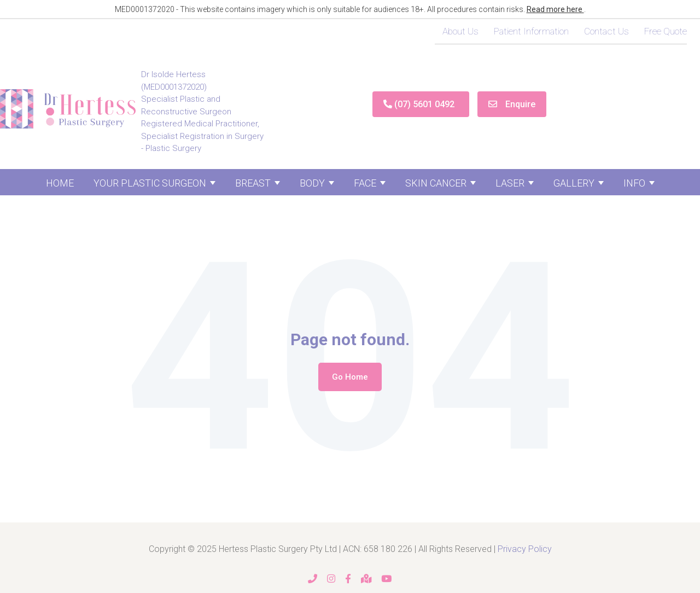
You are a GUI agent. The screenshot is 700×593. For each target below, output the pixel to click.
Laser (510, 183)
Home (60, 183)
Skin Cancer (436, 183)
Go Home (350, 377)
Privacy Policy (525, 549)
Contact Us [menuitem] (606, 31)
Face (365, 183)
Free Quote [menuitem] (666, 31)
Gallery (574, 183)
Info (634, 183)
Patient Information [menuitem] (531, 31)
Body (312, 183)
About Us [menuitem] (460, 31)
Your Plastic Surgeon (150, 183)
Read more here (555, 9)
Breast (253, 183)
